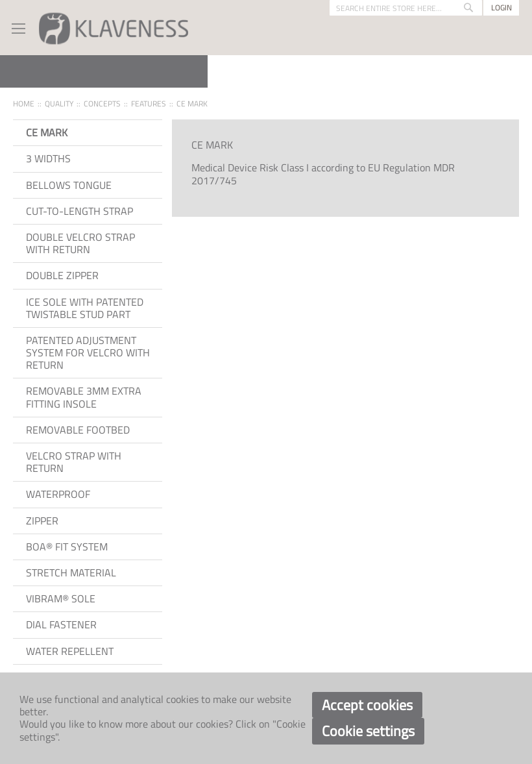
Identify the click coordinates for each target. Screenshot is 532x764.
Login (502, 7)
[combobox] (406, 8)
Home (24, 104)
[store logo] (114, 28)
